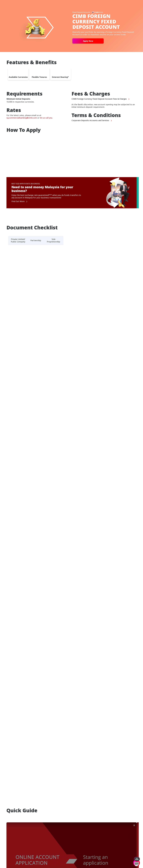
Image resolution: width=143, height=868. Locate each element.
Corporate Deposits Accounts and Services (92, 121)
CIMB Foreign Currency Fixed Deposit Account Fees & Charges (101, 99)
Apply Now (88, 41)
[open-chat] (137, 861)
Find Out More (19, 202)
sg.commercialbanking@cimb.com (22, 118)
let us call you (46, 118)
